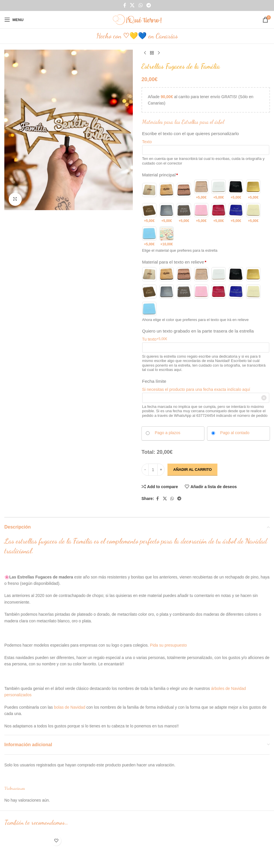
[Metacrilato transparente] (201, 190)
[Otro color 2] (167, 237)
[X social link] (132, 5)
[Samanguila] (184, 190)
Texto (147, 142)
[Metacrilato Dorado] (253, 190)
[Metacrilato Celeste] (149, 237)
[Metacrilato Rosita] (201, 213)
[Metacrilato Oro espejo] (149, 213)
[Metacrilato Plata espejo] (184, 213)
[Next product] (159, 53)
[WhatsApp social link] (140, 5)
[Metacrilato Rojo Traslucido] (219, 213)
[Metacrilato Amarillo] (253, 213)
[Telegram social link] (149, 5)
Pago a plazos (167, 433)
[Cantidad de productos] (153, 470)
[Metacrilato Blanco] (219, 190)
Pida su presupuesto (168, 645)
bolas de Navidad (70, 707)
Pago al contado (235, 433)
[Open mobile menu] (14, 20)
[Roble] (167, 190)
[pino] (149, 190)
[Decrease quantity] (145, 470)
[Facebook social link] (125, 5)
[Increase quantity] (161, 470)
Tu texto (155, 339)
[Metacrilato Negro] (236, 190)
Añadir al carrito (192, 470)
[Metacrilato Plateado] (167, 213)
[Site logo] (137, 19)
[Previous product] (145, 53)
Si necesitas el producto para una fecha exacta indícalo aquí (196, 389)
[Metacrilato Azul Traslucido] (236, 213)
